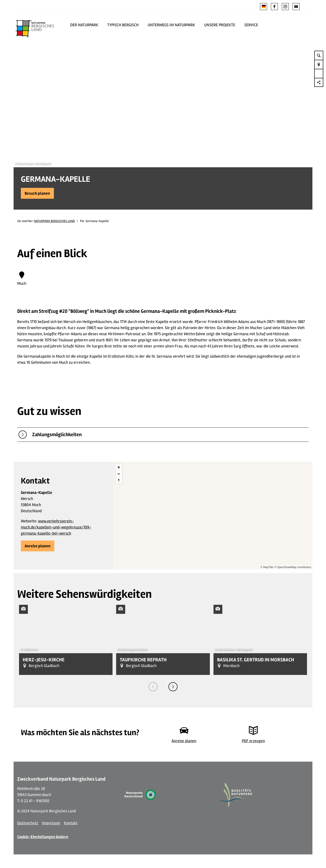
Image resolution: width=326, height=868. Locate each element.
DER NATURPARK (84, 25)
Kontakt (71, 823)
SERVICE (251, 25)
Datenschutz (28, 823)
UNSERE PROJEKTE (220, 25)
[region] (213, 516)
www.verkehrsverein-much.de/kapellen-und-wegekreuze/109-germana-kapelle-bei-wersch (56, 527)
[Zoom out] (119, 474)
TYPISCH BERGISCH (123, 25)
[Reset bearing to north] (119, 480)
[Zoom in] (119, 467)
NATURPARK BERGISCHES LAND (54, 221)
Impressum (51, 823)
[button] (274, 7)
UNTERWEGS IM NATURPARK (171, 25)
